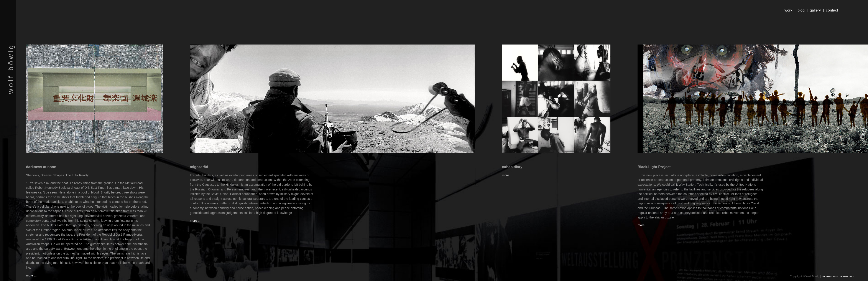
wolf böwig (11, 69)
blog (801, 10)
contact (832, 10)
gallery (815, 10)
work (788, 10)
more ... (31, 275)
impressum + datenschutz (838, 276)
